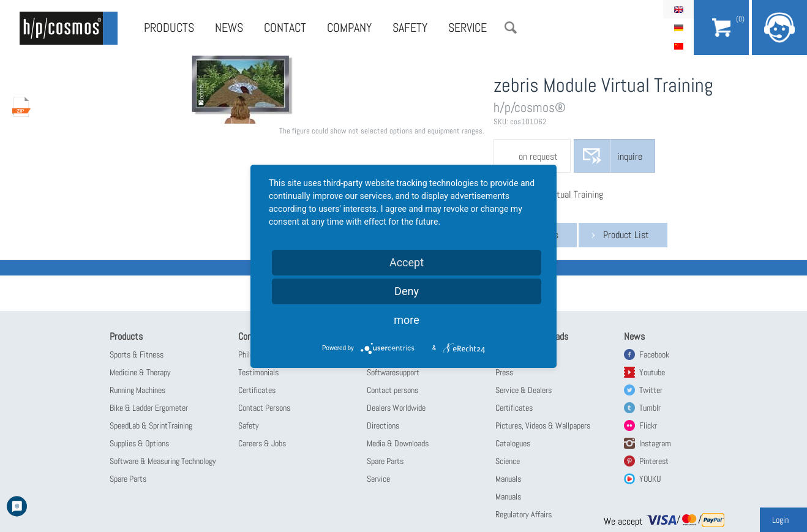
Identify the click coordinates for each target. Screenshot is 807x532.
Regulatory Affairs (524, 514)
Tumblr (650, 408)
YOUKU (650, 479)
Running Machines (137, 390)
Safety (410, 28)
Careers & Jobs (262, 443)
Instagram (655, 443)
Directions (383, 425)
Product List (626, 235)
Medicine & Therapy (140, 372)
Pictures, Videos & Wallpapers (543, 425)
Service (467, 28)
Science (508, 461)
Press (504, 372)
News (229, 28)
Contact (285, 28)
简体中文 (678, 46)
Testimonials (258, 372)
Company (349, 28)
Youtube (652, 372)
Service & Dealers (524, 390)
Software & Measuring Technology (163, 461)
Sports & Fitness (137, 354)
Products (169, 28)
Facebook (654, 354)
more (407, 320)
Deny (407, 291)
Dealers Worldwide (396, 408)
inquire (630, 156)
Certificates (257, 390)
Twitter (651, 390)
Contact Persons (264, 408)
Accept (407, 262)
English (678, 9)
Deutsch (678, 28)
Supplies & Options (139, 443)
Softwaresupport (393, 372)
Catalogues (513, 443)
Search (511, 28)
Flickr (648, 425)
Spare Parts (128, 479)
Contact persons (392, 390)
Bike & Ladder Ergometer (149, 408)
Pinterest (654, 461)
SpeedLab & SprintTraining (151, 425)
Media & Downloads (398, 443)
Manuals (508, 479)
